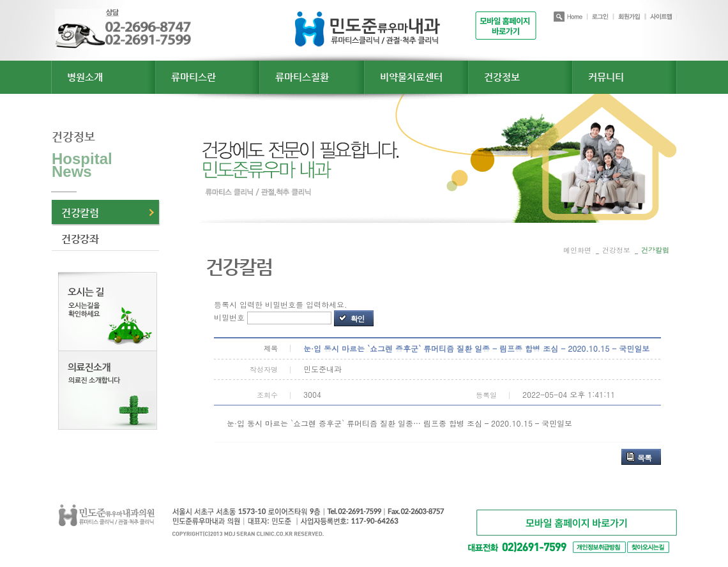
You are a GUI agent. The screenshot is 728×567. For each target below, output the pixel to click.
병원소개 (85, 77)
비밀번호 (229, 317)
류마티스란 (193, 77)
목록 (644, 457)
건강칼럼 (80, 213)
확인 (358, 318)
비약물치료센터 (411, 77)
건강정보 (502, 77)
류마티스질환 (302, 77)
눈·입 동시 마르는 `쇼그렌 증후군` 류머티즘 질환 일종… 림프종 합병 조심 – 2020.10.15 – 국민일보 (399, 423)
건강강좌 (80, 239)
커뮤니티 (606, 77)
